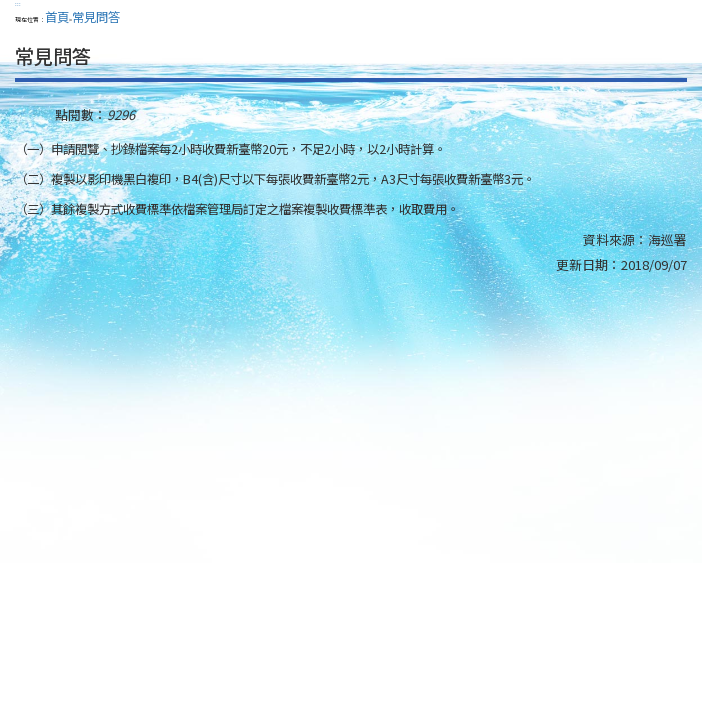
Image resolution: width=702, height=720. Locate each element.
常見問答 (96, 17)
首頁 (57, 17)
